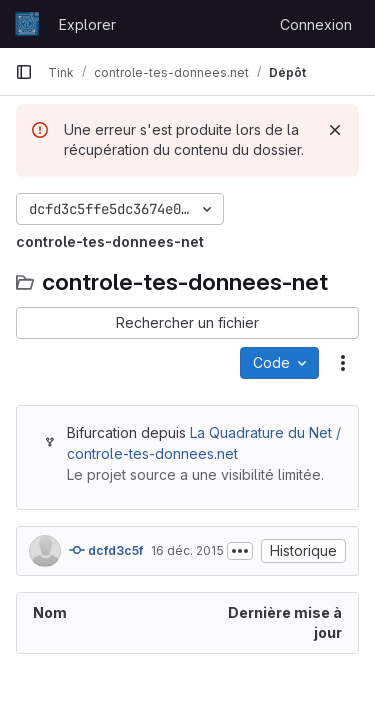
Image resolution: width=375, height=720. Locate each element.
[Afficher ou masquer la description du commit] (240, 551)
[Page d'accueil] (27, 24)
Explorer (87, 24)
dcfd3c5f (106, 550)
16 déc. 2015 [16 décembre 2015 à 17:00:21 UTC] (187, 550)
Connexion (316, 24)
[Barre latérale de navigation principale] (24, 72)
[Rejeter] (335, 130)
